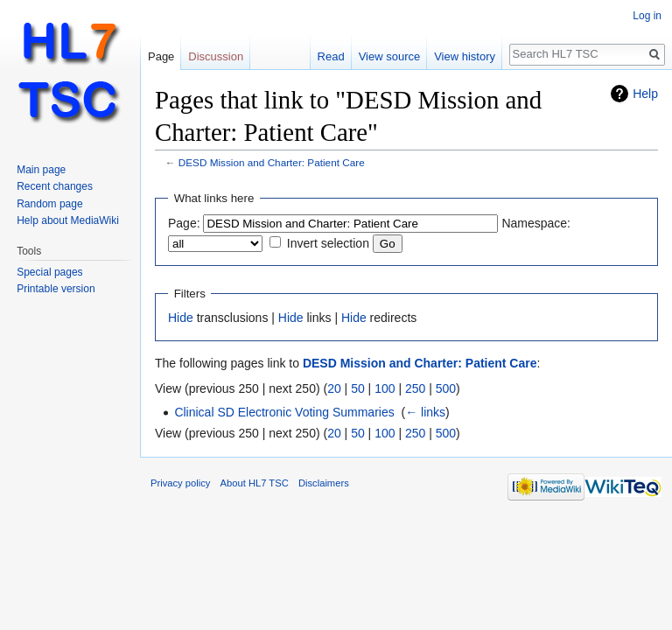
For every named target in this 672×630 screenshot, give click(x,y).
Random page (49, 204)
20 (334, 388)
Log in (647, 16)
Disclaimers (324, 483)
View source (390, 56)
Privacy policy (180, 483)
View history (465, 56)
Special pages (49, 272)
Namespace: (536, 223)
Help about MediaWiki (68, 220)
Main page (41, 170)
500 (446, 388)
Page (161, 56)
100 (385, 388)
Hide (181, 318)
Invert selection (328, 243)
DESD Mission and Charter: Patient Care (272, 162)
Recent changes (55, 186)
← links (425, 412)
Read (331, 56)
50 (358, 388)
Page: (184, 223)
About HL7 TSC (255, 483)
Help (645, 94)
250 (415, 388)
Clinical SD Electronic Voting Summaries (284, 412)
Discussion (216, 56)
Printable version (56, 289)
